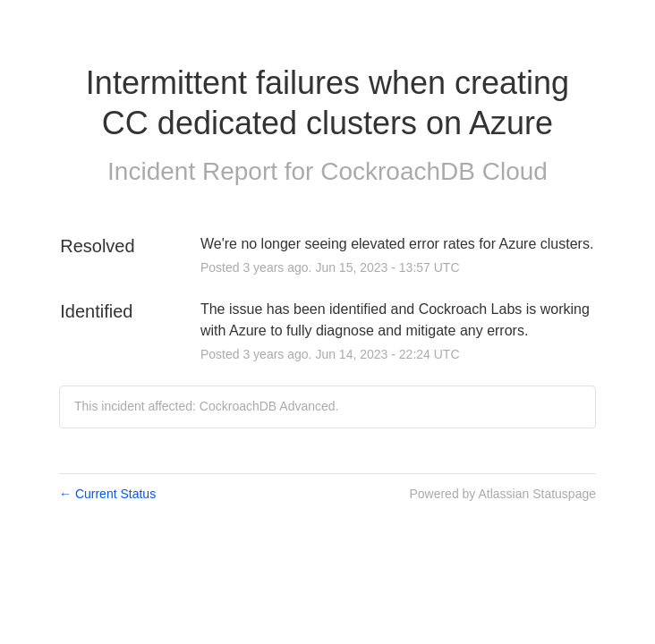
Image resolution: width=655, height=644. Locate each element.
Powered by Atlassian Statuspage (502, 494)
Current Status (107, 494)
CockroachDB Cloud (434, 171)
